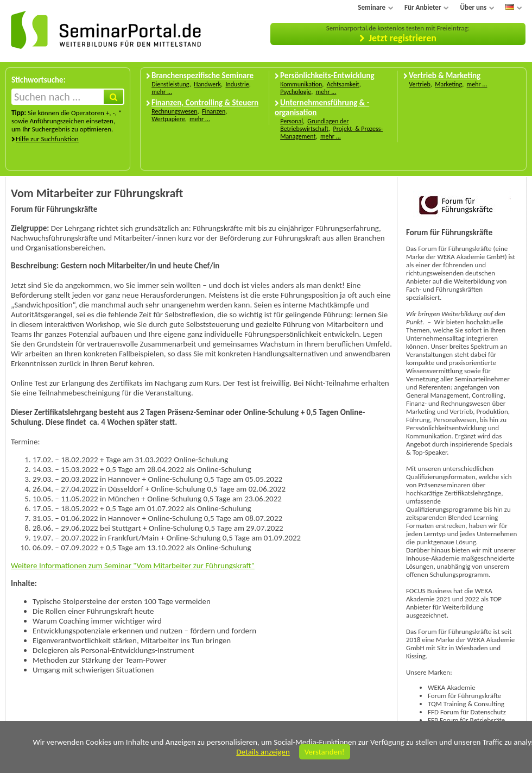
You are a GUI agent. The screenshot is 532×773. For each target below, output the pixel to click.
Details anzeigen (263, 752)
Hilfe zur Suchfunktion (47, 139)
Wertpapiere (168, 119)
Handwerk (207, 84)
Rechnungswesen (174, 111)
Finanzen (214, 111)
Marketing (448, 84)
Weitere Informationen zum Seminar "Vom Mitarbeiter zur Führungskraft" (133, 565)
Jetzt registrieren (403, 38)
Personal (292, 121)
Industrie (237, 84)
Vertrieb (420, 84)
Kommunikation (301, 84)
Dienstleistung (170, 84)
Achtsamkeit (343, 84)
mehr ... (162, 92)
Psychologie (296, 92)
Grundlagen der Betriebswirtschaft (314, 125)
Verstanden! (325, 752)
